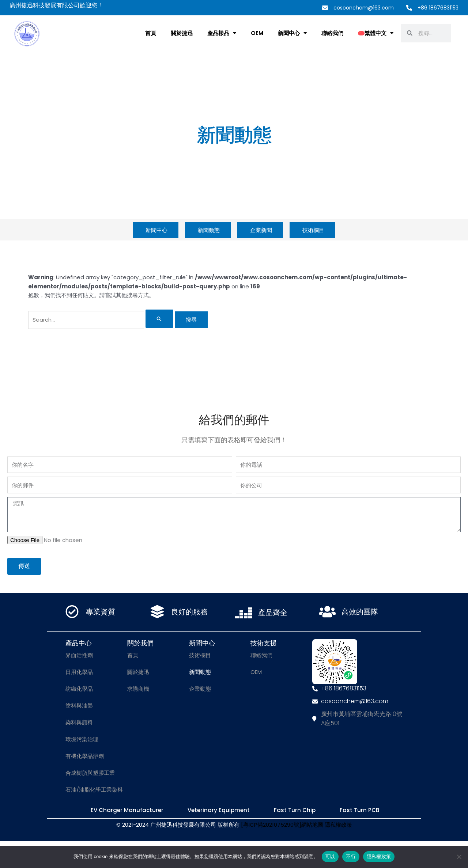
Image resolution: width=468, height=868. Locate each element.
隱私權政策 (338, 825)
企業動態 (200, 689)
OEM (257, 33)
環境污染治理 (82, 739)
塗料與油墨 (79, 706)
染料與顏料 (79, 722)
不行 (351, 856)
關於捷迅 (182, 33)
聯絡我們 (332, 33)
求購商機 (138, 689)
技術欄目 (200, 655)
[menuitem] (376, 33)
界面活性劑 (79, 655)
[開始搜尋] (159, 319)
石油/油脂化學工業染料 (94, 790)
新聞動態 (200, 672)
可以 (330, 856)
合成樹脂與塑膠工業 (90, 773)
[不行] (459, 857)
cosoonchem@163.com (364, 8)
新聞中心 (292, 33)
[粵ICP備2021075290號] (271, 825)
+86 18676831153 (438, 8)
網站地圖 (312, 825)
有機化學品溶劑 (85, 756)
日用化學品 (79, 672)
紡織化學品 (79, 689)
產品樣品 (222, 33)
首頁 (151, 33)
